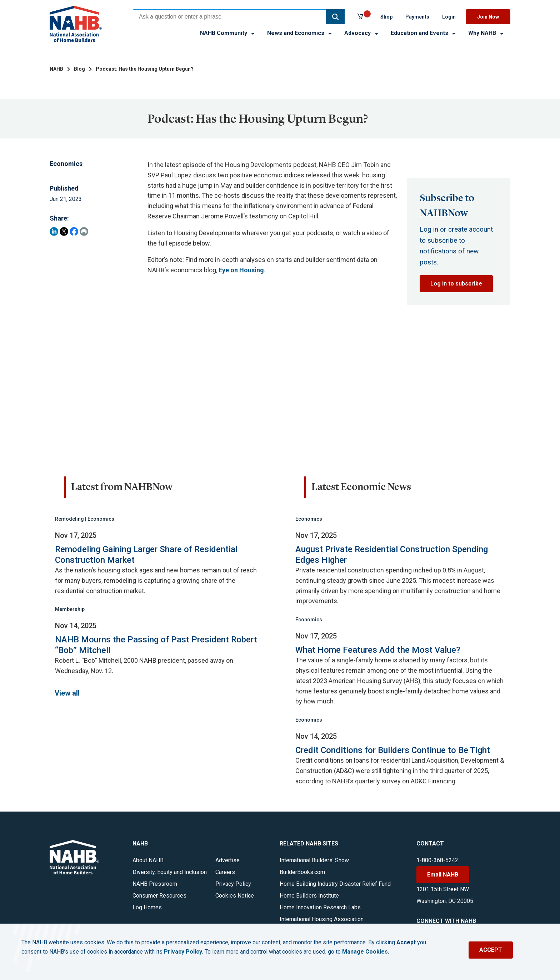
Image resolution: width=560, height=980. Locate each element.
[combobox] (229, 17)
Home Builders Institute (309, 896)
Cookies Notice (235, 896)
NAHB (56, 69)
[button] (335, 17)
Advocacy (362, 33)
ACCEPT (491, 950)
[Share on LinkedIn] (54, 231)
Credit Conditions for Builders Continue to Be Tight (393, 750)
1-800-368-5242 (437, 860)
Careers (225, 872)
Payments (417, 17)
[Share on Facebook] (74, 231)
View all (67, 693)
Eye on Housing (241, 270)
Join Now (488, 17)
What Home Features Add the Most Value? (378, 650)
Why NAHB (486, 33)
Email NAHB (443, 875)
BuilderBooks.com (302, 872)
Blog (79, 69)
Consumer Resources (159, 896)
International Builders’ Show (314, 860)
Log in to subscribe (456, 284)
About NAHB (148, 860)
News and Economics (300, 33)
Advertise (227, 860)
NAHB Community (228, 33)
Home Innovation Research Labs (320, 907)
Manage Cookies (365, 952)
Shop (386, 17)
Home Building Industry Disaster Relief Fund (335, 884)
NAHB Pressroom (155, 884)
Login (449, 17)
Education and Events (424, 33)
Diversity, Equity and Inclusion (170, 872)
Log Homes (147, 907)
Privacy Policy (233, 884)
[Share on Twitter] (64, 231)
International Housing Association (322, 919)
